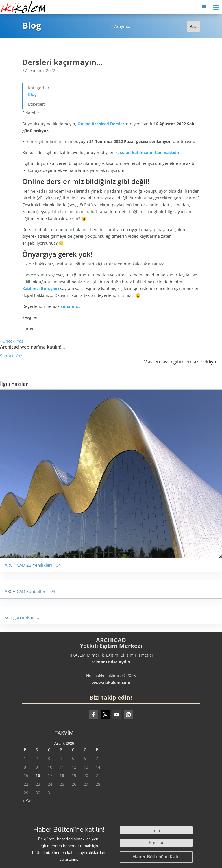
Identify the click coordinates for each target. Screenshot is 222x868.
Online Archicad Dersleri (101, 124)
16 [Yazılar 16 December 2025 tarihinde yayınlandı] (38, 775)
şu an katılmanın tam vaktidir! (150, 152)
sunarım (69, 306)
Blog (32, 94)
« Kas (27, 801)
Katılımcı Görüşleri (41, 288)
